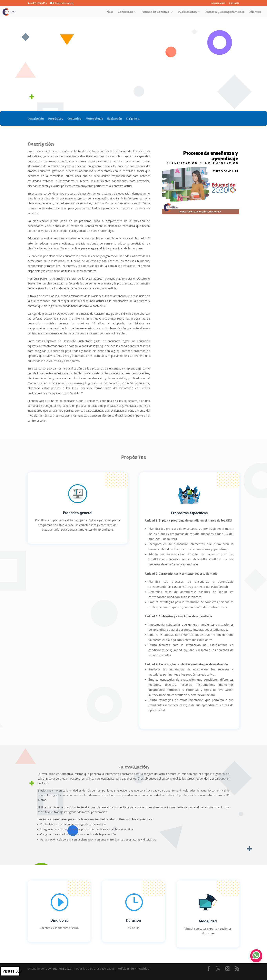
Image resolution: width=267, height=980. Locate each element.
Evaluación (115, 119)
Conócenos (125, 12)
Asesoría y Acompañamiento (225, 12)
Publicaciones (187, 12)
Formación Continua (155, 12)
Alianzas (255, 12)
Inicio (109, 12)
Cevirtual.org (55, 969)
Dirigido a (133, 119)
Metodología (94, 119)
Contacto (234, 3)
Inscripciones (218, 3)
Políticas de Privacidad (133, 969)
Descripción (36, 119)
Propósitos (55, 119)
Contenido (74, 119)
